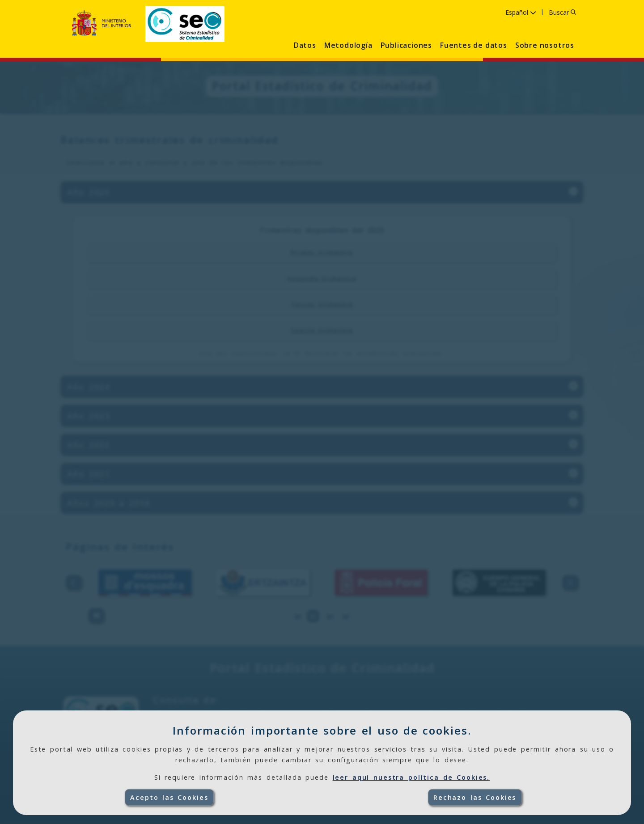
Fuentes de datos (474, 45)
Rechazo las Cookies (475, 797)
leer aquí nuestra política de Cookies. (411, 777)
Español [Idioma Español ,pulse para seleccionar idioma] (521, 12)
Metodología (348, 45)
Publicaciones (406, 45)
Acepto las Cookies (169, 797)
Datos (305, 45)
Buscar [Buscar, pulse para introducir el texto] (562, 12)
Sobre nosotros (545, 45)
